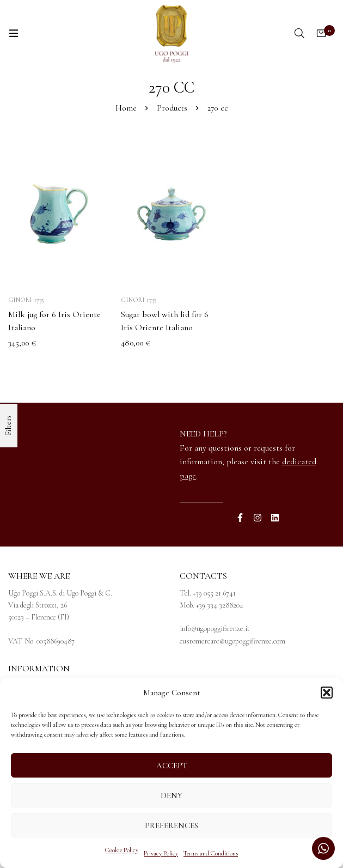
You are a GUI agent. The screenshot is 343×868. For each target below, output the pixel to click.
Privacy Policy (161, 853)
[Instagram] (258, 518)
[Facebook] (240, 518)
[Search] (299, 33)
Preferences (171, 825)
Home (126, 108)
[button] (327, 693)
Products (172, 108)
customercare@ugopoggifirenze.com (232, 641)
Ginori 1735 (26, 300)
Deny (171, 796)
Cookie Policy (122, 850)
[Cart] (321, 33)
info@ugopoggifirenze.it (215, 629)
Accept (172, 766)
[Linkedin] (275, 518)
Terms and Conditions (211, 853)
